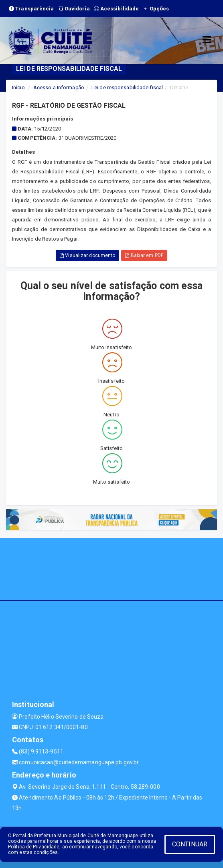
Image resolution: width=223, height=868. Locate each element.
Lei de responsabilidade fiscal (127, 87)
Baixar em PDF (144, 255)
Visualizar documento (87, 255)
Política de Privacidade (34, 847)
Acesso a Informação (59, 87)
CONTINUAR (190, 844)
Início (18, 87)
